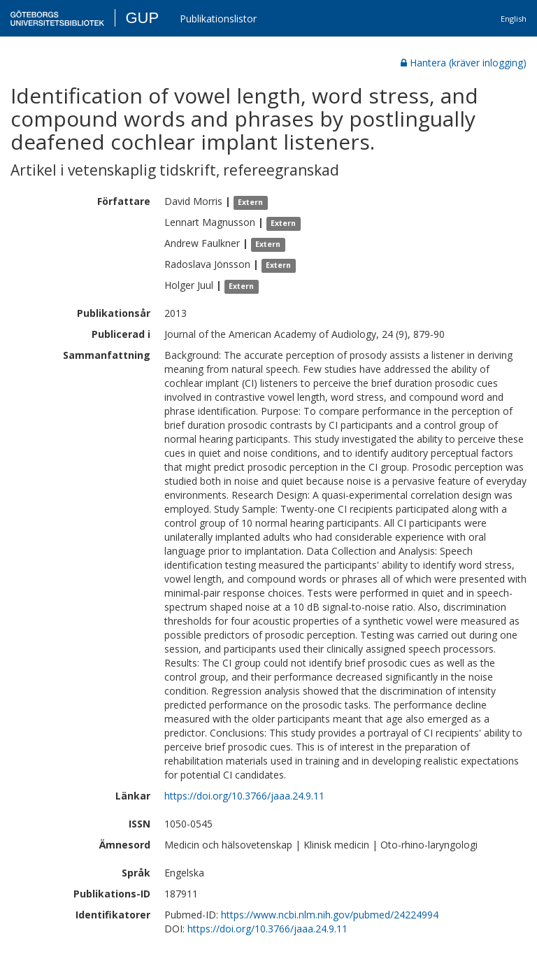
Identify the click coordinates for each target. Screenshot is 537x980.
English (514, 19)
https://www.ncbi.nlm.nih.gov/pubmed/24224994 (330, 915)
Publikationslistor (218, 19)
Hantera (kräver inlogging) (464, 63)
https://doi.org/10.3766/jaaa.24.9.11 (244, 796)
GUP (142, 18)
